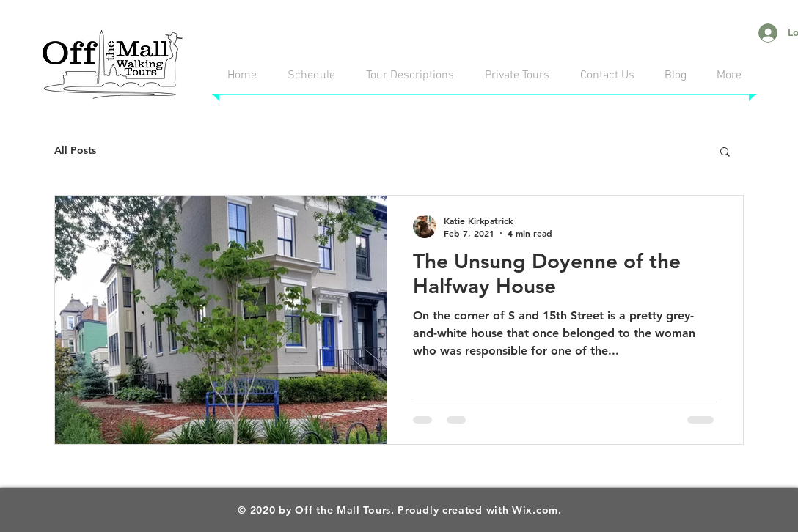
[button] (725, 153)
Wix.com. (537, 510)
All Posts (75, 150)
